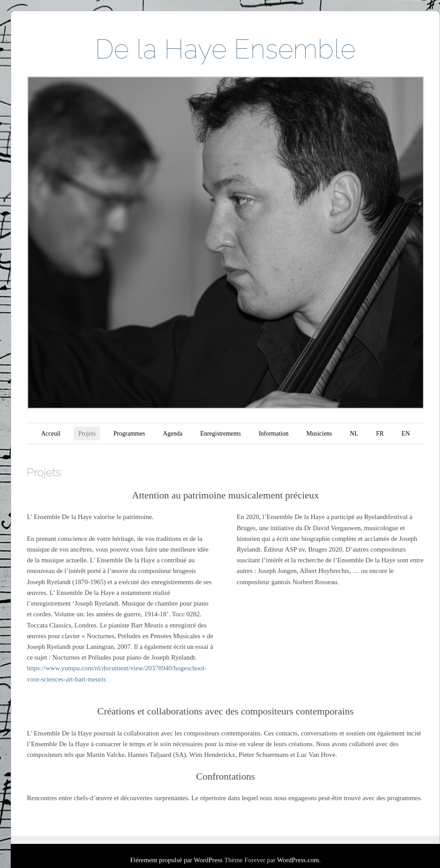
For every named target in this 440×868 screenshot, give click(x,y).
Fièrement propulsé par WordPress (176, 860)
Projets (87, 434)
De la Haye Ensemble (225, 49)
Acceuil (51, 434)
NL (354, 434)
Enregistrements (221, 434)
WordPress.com (298, 860)
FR (380, 434)
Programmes (129, 434)
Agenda (173, 434)
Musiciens (320, 434)
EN (406, 434)
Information (274, 434)
